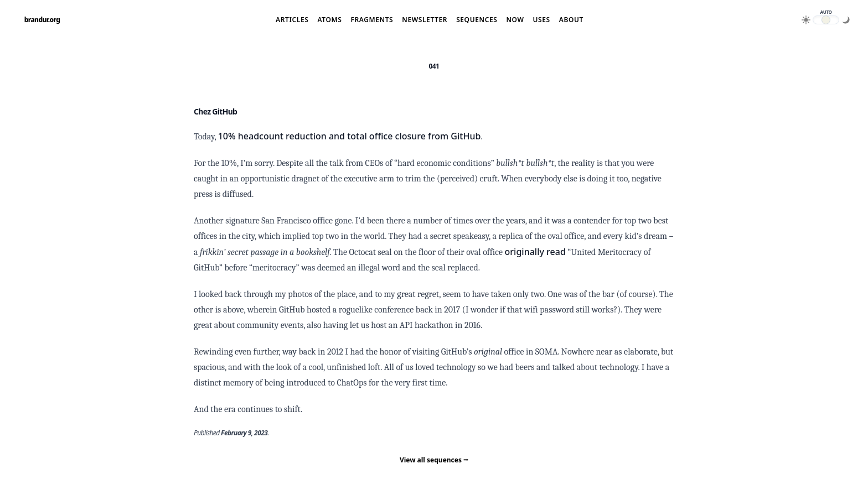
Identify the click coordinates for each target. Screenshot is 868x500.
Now (515, 20)
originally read (535, 252)
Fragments (372, 20)
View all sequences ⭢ (434, 460)
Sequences (477, 20)
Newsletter (425, 20)
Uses (541, 20)
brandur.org (42, 20)
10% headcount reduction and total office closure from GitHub (350, 136)
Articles (292, 20)
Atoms (329, 20)
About (571, 20)
